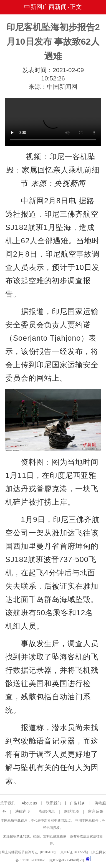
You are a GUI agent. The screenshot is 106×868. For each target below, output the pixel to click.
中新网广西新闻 (46, 7)
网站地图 (72, 811)
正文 (76, 7)
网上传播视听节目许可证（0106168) (28, 852)
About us (29, 803)
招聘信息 (47, 811)
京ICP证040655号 (74, 852)
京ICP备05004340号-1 (66, 860)
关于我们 (8, 803)
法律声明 (23, 811)
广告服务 (78, 803)
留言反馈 (96, 811)
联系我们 (54, 803)
